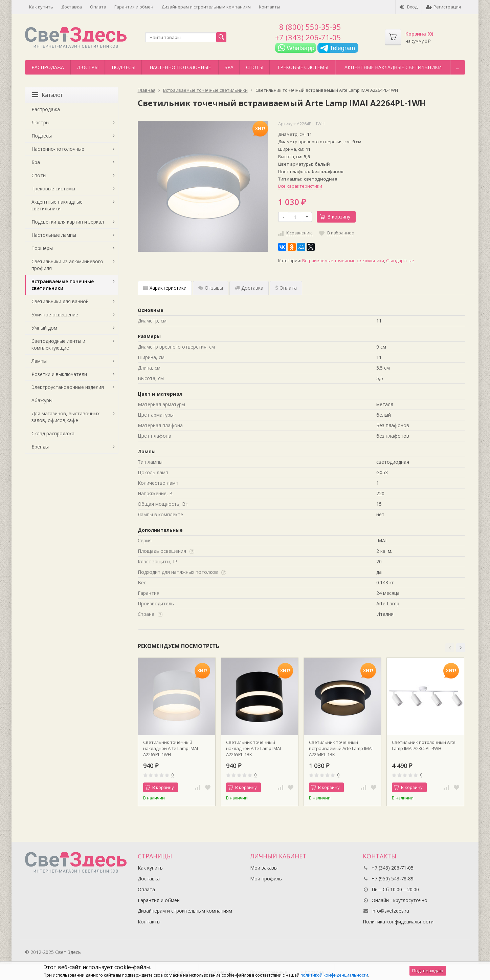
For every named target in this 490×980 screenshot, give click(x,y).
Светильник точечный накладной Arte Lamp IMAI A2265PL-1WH (171, 748)
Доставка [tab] (249, 288)
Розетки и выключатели (59, 374)
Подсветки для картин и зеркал (68, 222)
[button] (450, 648)
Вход (409, 7)
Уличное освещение (55, 315)
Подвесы (124, 67)
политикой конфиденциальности (334, 975)
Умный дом (44, 328)
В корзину (335, 217)
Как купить (41, 7)
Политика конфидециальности (398, 922)
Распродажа (48, 67)
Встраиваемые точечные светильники (343, 261)
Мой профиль (266, 879)
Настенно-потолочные (180, 67)
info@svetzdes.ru (390, 911)
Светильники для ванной (60, 301)
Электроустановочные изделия (68, 387)
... (458, 67)
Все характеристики (300, 186)
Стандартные (400, 261)
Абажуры (42, 400)
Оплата (98, 7)
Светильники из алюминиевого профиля (67, 265)
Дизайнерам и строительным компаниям (206, 7)
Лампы (39, 361)
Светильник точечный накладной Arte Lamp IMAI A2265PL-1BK (253, 748)
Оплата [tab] (286, 288)
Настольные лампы (54, 235)
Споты (255, 67)
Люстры (88, 67)
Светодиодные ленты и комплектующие (58, 344)
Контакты (270, 7)
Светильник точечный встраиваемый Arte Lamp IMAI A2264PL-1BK (341, 748)
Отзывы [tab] (211, 288)
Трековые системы (303, 67)
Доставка (72, 7)
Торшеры (42, 248)
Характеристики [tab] (165, 288)
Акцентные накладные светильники (393, 67)
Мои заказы (264, 868)
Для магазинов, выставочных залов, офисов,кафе (65, 417)
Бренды (40, 447)
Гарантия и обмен (134, 7)
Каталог (48, 95)
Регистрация (443, 7)
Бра (229, 67)
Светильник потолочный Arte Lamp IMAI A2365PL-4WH (424, 745)
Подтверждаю (428, 971)
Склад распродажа (53, 433)
